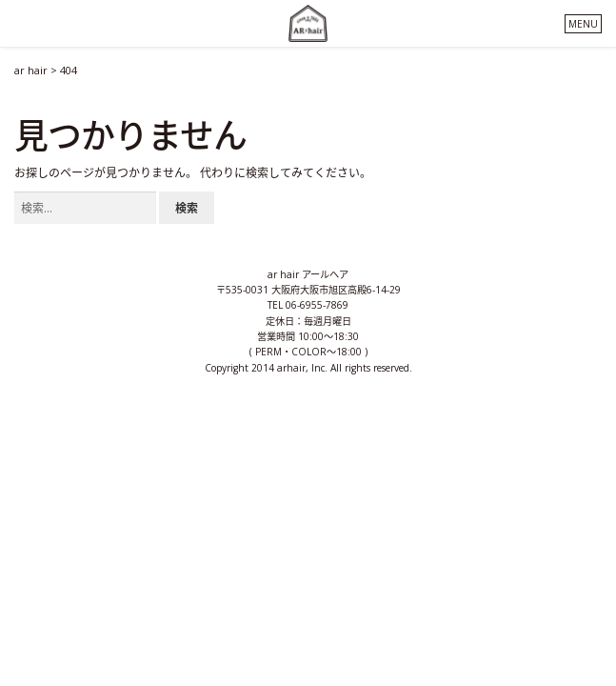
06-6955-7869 (317, 305)
